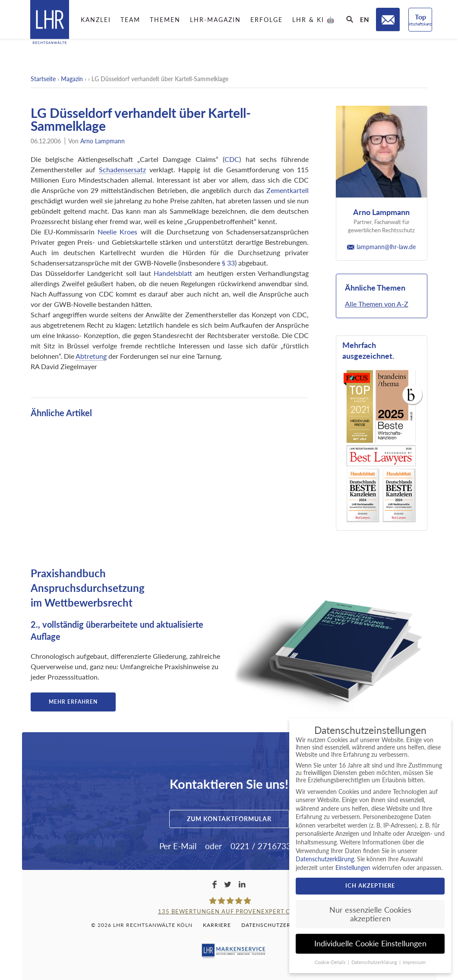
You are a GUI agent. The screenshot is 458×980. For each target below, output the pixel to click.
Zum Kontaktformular (229, 819)
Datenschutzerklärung (280, 925)
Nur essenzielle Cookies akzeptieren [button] (370, 914)
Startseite (43, 79)
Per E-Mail (178, 846)
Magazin (72, 79)
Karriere (217, 925)
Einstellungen (353, 868)
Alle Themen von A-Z (377, 304)
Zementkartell (287, 190)
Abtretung (91, 356)
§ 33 (228, 263)
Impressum (414, 962)
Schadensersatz (122, 169)
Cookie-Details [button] (331, 962)
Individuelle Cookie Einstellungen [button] (370, 944)
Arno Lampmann (103, 141)
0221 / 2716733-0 (265, 846)
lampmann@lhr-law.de (381, 247)
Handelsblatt (173, 273)
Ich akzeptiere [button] (370, 885)
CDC (232, 159)
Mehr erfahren (73, 702)
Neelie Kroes (117, 232)
